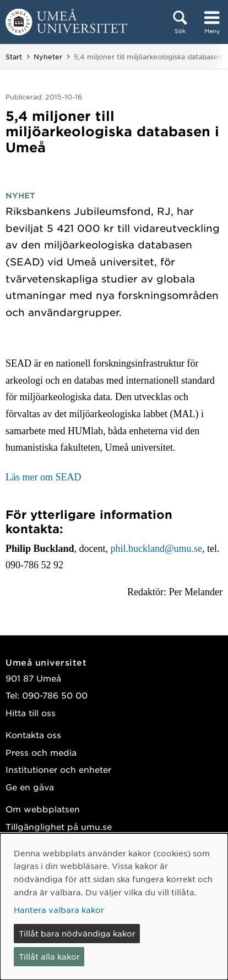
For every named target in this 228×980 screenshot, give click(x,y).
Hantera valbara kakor (59, 910)
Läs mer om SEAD (43, 477)
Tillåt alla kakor (49, 956)
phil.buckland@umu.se (157, 549)
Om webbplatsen (43, 809)
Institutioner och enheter (58, 769)
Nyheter (48, 57)
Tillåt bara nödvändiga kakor (77, 933)
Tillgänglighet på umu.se (59, 826)
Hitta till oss (31, 713)
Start (14, 57)
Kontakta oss (33, 735)
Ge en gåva (30, 787)
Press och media (41, 752)
